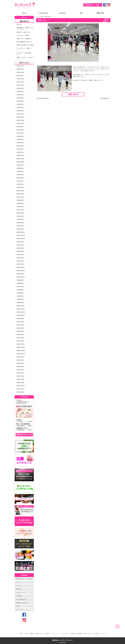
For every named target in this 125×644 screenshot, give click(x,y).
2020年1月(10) (20, 306)
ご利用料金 (19, 596)
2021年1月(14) (20, 267)
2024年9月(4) (20, 127)
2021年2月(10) (20, 264)
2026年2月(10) (20, 72)
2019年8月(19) (20, 322)
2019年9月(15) (20, 319)
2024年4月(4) (20, 143)
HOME (21, 634)
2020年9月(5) (20, 280)
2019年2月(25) (20, 341)
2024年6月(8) (20, 136)
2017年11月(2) (20, 389)
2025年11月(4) (20, 82)
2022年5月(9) (20, 216)
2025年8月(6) (20, 92)
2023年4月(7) (20, 181)
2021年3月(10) (20, 261)
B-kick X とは (39, 634)
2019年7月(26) (20, 325)
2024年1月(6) (20, 152)
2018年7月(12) (20, 363)
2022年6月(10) (20, 213)
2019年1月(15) (20, 344)
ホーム (38, 17)
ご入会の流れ (46, 634)
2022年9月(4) (20, 203)
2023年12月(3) (20, 155)
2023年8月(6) (20, 168)
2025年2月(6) (20, 111)
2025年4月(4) (20, 104)
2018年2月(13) (20, 379)
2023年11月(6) (20, 159)
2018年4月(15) (20, 373)
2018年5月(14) (20, 370)
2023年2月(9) (20, 187)
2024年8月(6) (20, 130)
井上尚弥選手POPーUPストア (24, 42)
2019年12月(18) (21, 309)
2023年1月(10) (20, 191)
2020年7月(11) (20, 287)
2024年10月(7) (20, 123)
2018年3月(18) (20, 376)
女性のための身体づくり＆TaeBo (25, 45)
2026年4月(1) (20, 66)
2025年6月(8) (20, 98)
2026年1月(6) (20, 76)
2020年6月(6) (20, 290)
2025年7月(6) (20, 95)
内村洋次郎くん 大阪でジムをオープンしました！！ (25, 28)
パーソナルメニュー (64, 634)
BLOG (42, 17)
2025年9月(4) (20, 88)
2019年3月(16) (20, 338)
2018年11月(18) (21, 350)
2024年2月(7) (20, 149)
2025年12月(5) (20, 79)
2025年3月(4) (20, 108)
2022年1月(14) (20, 229)
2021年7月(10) (20, 248)
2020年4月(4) (20, 296)
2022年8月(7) (20, 207)
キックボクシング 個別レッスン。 (25, 49)
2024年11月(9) (20, 120)
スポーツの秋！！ (105, 98)
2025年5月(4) (20, 101)
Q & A (89, 634)
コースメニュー (55, 634)
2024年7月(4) (20, 133)
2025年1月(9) (20, 114)
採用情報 (79, 634)
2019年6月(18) (20, 328)
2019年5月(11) (20, 331)
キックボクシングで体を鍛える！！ (24, 54)
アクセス (18, 586)
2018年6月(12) (20, 366)
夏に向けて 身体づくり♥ (23, 32)
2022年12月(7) (20, 194)
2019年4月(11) (20, 335)
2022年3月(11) (20, 223)
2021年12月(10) (21, 232)
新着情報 (18, 589)
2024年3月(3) (20, 146)
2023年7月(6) (20, 171)
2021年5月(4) (20, 255)
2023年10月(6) (20, 162)
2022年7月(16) (20, 210)
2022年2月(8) (20, 226)
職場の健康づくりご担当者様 (24, 579)
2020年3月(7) (20, 299)
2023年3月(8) (20, 184)
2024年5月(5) (20, 139)
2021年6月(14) (20, 251)
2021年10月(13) (21, 239)
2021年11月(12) (21, 235)
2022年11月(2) (20, 197)
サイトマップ (20, 609)
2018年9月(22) (20, 357)
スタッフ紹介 (95, 634)
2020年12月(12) (21, 271)
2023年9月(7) (20, 165)
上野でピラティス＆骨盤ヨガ (24, 39)
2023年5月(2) (20, 178)
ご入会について (20, 592)
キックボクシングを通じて (23, 35)
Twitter (18, 606)
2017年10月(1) (20, 392)
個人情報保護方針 (21, 599)
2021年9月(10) (20, 242)
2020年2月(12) (20, 303)
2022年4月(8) (20, 219)
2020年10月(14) (21, 277)
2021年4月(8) (20, 258)
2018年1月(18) (20, 382)
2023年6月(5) (20, 175)
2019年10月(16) (21, 315)
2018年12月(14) (21, 347)
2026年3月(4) (20, 69)
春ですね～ (20, 24)
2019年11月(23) (21, 312)
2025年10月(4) (20, 85)
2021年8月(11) (20, 245)
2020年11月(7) (20, 274)
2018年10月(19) (21, 354)
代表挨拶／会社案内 (22, 603)
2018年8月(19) (20, 360)
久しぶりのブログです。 (43, 98)
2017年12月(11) (21, 386)
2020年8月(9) (20, 283)
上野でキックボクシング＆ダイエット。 (25, 58)
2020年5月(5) (20, 293)
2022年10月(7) (20, 200)
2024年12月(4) (20, 117)
